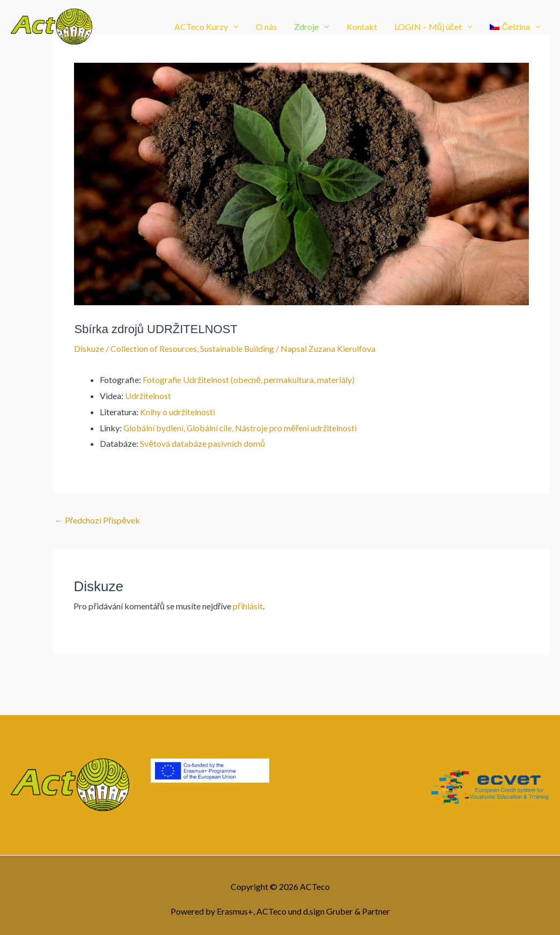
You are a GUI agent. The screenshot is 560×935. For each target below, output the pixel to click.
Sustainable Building (238, 348)
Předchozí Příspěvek (98, 520)
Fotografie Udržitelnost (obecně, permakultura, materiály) (249, 380)
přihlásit (248, 606)
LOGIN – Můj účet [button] (428, 28)
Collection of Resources (154, 348)
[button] (515, 28)
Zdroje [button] (306, 28)
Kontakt (362, 28)
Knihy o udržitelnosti (178, 411)
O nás (266, 28)
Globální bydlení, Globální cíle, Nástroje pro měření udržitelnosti (241, 427)
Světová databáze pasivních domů (203, 443)
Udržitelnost (148, 395)
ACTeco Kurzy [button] (201, 28)
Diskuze (89, 348)
